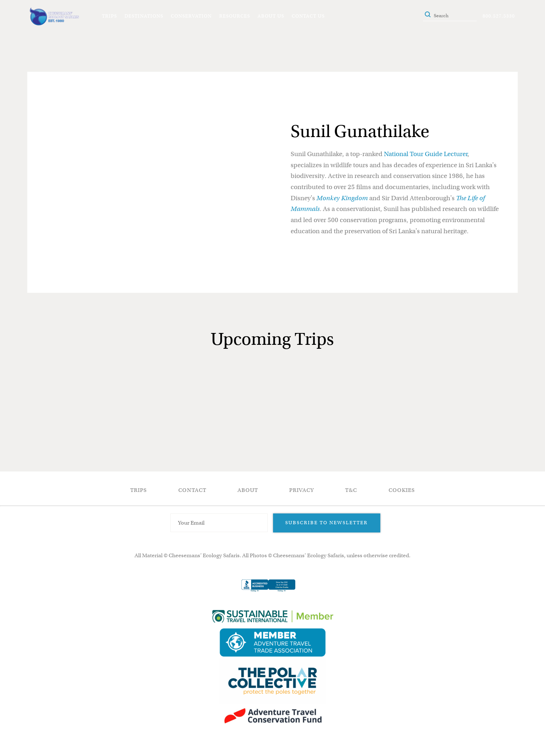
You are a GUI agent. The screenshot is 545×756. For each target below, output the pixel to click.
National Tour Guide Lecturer (426, 154)
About (248, 490)
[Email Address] (219, 523)
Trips (109, 16)
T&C (351, 490)
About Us (271, 16)
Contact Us (308, 16)
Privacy (302, 490)
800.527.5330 (499, 16)
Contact (192, 490)
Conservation (191, 16)
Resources (235, 16)
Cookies (402, 490)
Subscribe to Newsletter (326, 523)
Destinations (144, 16)
